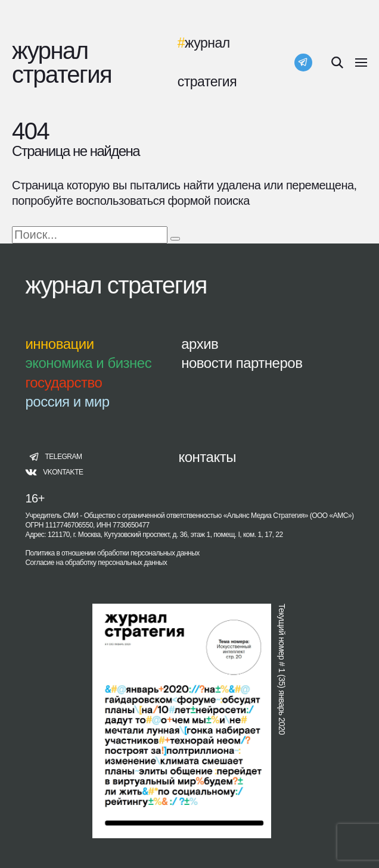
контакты (207, 457)
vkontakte (63, 472)
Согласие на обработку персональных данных (96, 563)
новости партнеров (242, 363)
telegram (63, 457)
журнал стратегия (116, 285)
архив (200, 344)
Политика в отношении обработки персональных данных (112, 553)
